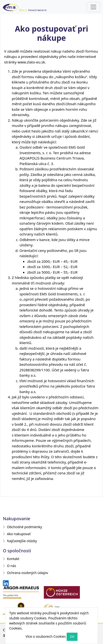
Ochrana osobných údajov (26, 573)
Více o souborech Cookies (46, 636)
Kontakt (11, 559)
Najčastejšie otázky (20, 541)
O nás (10, 566)
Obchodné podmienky (23, 527)
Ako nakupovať (17, 534)
